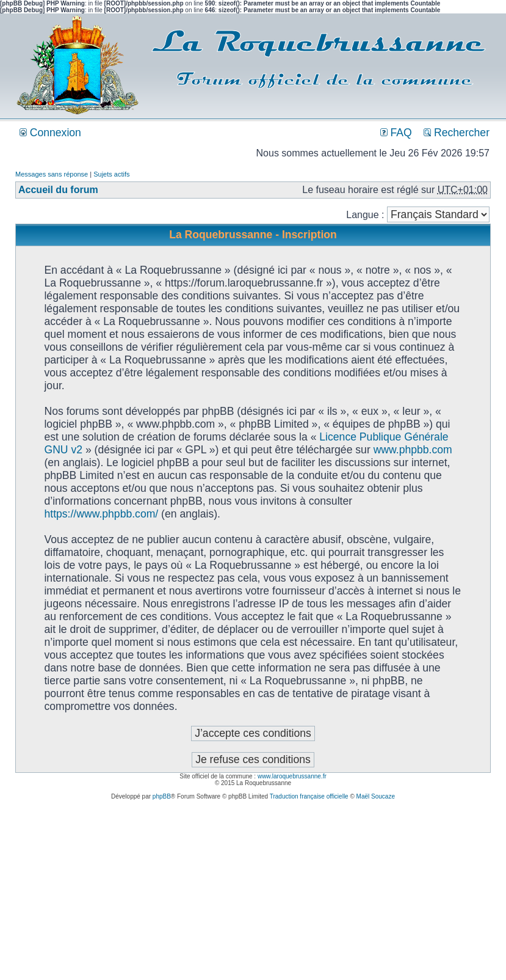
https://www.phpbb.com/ (101, 514)
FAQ (396, 133)
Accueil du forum (58, 190)
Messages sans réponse (52, 174)
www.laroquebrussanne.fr (292, 776)
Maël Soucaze (376, 796)
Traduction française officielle (309, 796)
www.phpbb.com (413, 450)
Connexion (50, 133)
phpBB (162, 796)
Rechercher (457, 133)
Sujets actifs (111, 174)
